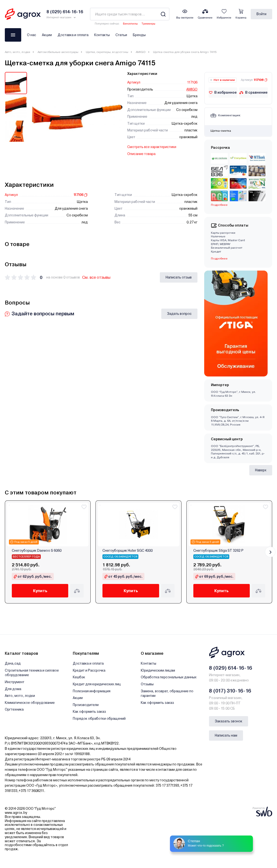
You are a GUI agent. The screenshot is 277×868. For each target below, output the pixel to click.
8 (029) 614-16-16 (231, 668)
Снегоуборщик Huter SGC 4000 (128, 551)
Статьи (121, 35)
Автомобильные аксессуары (58, 52)
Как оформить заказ (89, 712)
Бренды (139, 35)
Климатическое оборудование (30, 703)
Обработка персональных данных (169, 677)
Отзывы (147, 684)
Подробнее (219, 205)
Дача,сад (13, 663)
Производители (86, 705)
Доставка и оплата (73, 35)
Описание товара (141, 154)
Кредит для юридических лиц (97, 684)
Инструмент (15, 682)
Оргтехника (14, 709)
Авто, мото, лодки (17, 52)
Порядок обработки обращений (99, 719)
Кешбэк (79, 677)
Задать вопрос (179, 314)
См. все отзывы (96, 277)
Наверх (261, 470)
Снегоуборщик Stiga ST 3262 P (218, 551)
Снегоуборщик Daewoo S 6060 (37, 551)
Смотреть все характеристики (152, 147)
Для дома (13, 689)
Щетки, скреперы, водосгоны (107, 52)
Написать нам (226, 735)
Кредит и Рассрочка (89, 670)
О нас (32, 35)
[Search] (163, 14)
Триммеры (148, 24)
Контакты (102, 35)
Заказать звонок (229, 721)
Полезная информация (92, 691)
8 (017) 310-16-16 (230, 691)
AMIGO (141, 52)
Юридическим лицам (158, 670)
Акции (47, 35)
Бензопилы (130, 24)
